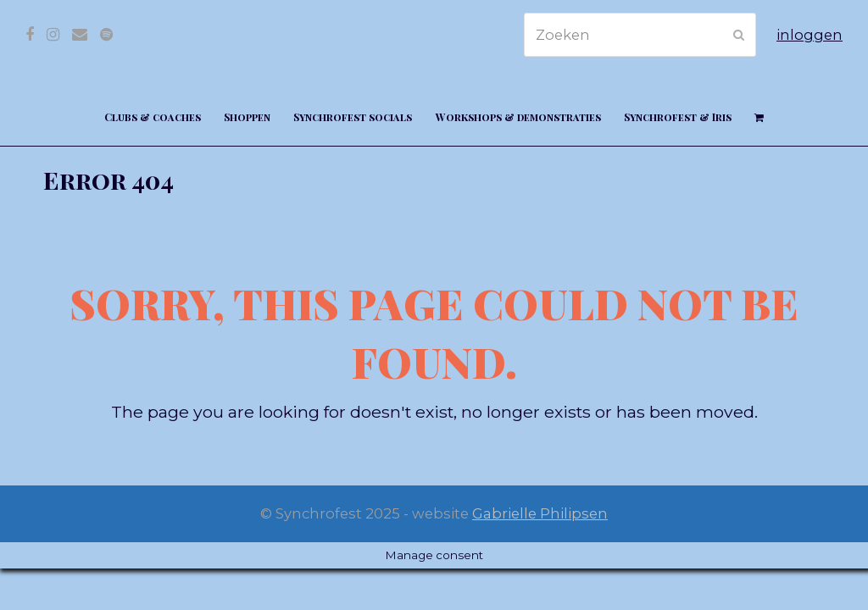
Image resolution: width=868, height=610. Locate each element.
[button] (759, 116)
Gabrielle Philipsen (540, 513)
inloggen (810, 35)
